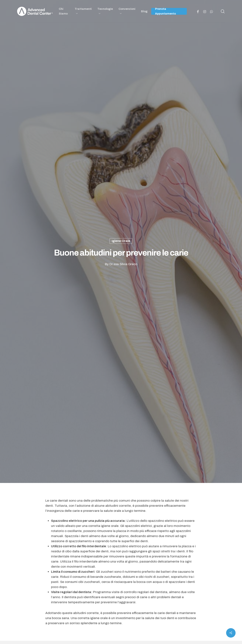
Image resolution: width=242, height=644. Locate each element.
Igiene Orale (121, 241)
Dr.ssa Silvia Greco (123, 264)
